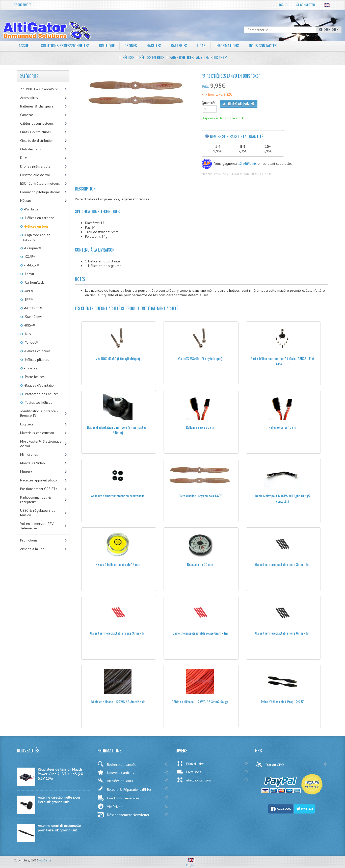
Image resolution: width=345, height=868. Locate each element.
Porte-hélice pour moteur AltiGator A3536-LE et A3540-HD (282, 361)
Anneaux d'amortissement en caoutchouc (118, 496)
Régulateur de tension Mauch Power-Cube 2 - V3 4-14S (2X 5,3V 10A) (60, 774)
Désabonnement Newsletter (123, 815)
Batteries (179, 45)
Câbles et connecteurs (37, 123)
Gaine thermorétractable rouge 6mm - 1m (200, 633)
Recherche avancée (117, 764)
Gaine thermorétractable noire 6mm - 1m (282, 633)
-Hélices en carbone (39, 218)
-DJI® (27, 334)
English (191, 863)
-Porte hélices (34, 377)
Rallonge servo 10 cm (282, 427)
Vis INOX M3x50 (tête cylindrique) (118, 358)
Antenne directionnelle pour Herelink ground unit (59, 800)
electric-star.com (194, 780)
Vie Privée (110, 806)
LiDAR (202, 45)
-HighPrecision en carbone (37, 237)
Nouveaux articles (116, 772)
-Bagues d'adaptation (39, 385)
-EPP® (28, 300)
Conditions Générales (118, 798)
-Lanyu (28, 274)
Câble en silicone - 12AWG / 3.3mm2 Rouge (200, 702)
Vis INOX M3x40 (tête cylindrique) (200, 358)
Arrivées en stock (115, 781)
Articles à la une (32, 549)
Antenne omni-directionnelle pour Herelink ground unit (59, 828)
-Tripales (30, 368)
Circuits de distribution (37, 141)
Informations (228, 45)
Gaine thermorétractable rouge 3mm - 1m (118, 633)
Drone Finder (23, 5)
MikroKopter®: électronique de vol (41, 444)
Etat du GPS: (270, 764)
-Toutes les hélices (37, 402)
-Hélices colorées (37, 351)
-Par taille (31, 209)
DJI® (23, 158)
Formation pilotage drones (40, 192)
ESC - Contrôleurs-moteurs (40, 183)
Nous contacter (263, 45)
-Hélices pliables (36, 360)
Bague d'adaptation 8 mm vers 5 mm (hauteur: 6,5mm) (118, 430)
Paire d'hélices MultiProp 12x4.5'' (282, 702)
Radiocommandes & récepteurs (36, 500)
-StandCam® (33, 317)
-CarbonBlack (33, 282)
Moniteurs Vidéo (33, 463)
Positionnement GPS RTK (39, 489)
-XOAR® (29, 257)
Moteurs (26, 472)
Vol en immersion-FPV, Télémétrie (37, 526)
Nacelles (154, 45)
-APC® (28, 291)
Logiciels (27, 424)
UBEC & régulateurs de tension (38, 513)
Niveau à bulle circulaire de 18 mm (118, 564)
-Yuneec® (31, 342)
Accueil (284, 5)
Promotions (29, 540)
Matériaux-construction (37, 433)
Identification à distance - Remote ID (39, 413)
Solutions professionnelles (65, 45)
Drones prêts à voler (36, 166)
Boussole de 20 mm (200, 564)
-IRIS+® (29, 325)
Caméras (27, 115)
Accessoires (29, 98)
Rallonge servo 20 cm (200, 427)
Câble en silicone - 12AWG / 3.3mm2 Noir (118, 702)
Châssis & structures (35, 132)
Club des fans (31, 149)
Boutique (107, 45)
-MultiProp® (32, 308)
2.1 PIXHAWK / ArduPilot (39, 89)
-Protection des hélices (41, 394)
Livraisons (189, 772)
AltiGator (45, 860)
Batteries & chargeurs (37, 106)
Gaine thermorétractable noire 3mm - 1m (282, 564)
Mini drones (29, 454)
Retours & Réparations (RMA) (124, 789)
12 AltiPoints (247, 164)
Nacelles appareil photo (38, 480)
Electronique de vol (35, 175)
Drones (131, 45)
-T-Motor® (31, 265)
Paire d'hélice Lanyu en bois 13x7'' (200, 496)
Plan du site (190, 764)
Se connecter (306, 5)
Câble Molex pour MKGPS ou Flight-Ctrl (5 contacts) (282, 498)
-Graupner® (32, 248)
